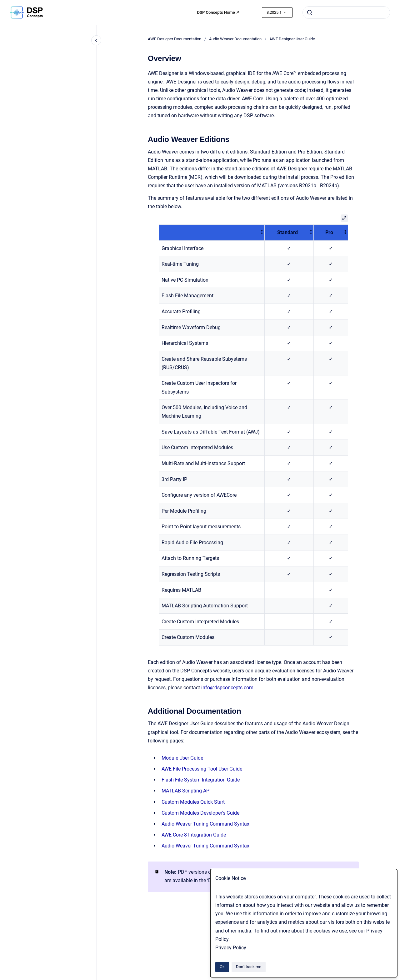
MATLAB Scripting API (186, 791)
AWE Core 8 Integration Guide (194, 835)
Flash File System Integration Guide (201, 780)
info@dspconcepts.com (227, 688)
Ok (222, 967)
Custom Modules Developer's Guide (200, 813)
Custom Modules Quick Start (193, 802)
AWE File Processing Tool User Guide (202, 769)
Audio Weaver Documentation (235, 39)
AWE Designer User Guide (292, 39)
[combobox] (346, 13)
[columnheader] (212, 232)
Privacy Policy (231, 948)
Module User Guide (182, 758)
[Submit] (310, 13)
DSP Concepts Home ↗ (218, 12)
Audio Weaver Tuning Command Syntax (205, 824)
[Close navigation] (96, 40)
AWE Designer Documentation (175, 39)
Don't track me (249, 967)
